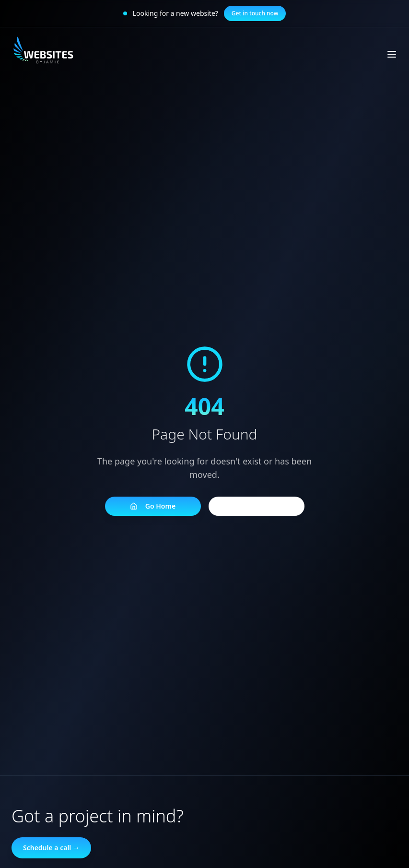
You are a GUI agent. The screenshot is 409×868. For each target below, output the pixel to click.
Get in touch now (255, 13)
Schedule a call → (51, 848)
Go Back (256, 506)
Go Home (153, 506)
